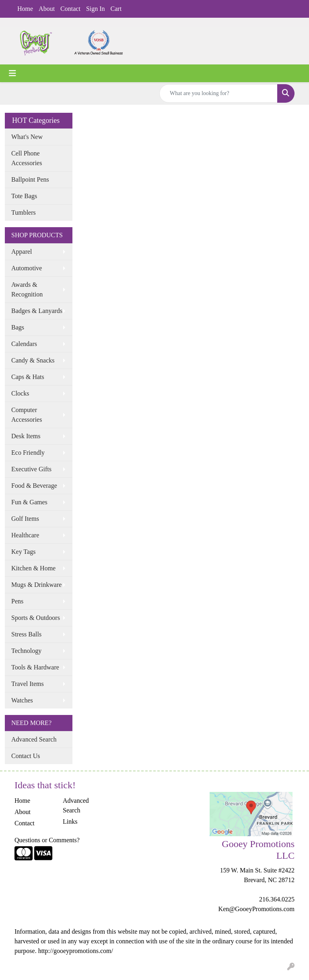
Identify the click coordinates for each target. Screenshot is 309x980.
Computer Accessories (27, 415)
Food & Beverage (34, 486)
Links (70, 822)
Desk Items (26, 436)
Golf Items (25, 519)
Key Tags (23, 552)
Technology (26, 651)
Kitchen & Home (33, 568)
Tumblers (24, 212)
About (47, 9)
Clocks (20, 393)
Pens (17, 601)
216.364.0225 (277, 899)
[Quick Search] (218, 93)
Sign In (96, 9)
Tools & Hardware (35, 667)
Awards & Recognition (27, 289)
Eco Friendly (28, 453)
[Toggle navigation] (12, 73)
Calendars (24, 344)
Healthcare (25, 535)
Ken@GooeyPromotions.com (256, 909)
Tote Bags (24, 196)
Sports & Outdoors (36, 618)
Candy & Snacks (33, 360)
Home (25, 9)
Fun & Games (29, 502)
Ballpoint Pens (30, 179)
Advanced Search (34, 739)
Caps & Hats (28, 377)
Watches (22, 700)
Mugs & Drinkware (36, 585)
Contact (70, 9)
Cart (116, 9)
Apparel (22, 252)
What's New (27, 137)
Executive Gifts (31, 469)
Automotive (27, 268)
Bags (18, 327)
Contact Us (26, 756)
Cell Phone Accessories (27, 158)
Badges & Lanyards (37, 311)
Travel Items (28, 684)
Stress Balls (26, 634)
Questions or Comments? (47, 840)
